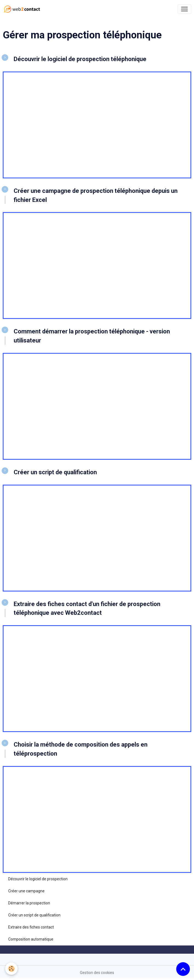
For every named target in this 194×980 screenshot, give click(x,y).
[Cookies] (12, 969)
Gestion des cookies (97, 973)
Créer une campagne (26, 891)
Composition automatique (31, 939)
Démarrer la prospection (29, 903)
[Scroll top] (183, 969)
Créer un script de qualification (34, 915)
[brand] (23, 9)
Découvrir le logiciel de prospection (38, 879)
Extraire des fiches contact (31, 927)
